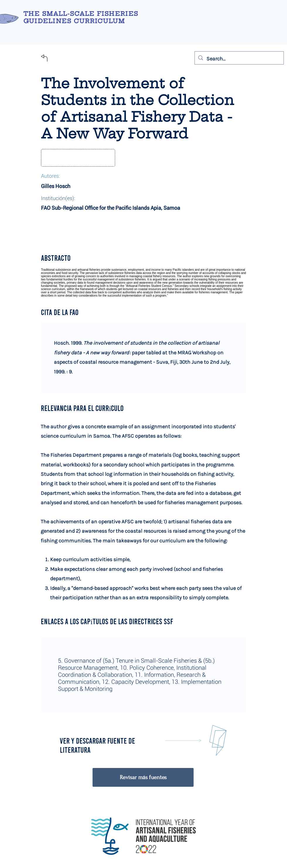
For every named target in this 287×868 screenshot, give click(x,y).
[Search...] (239, 59)
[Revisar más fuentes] (143, 777)
